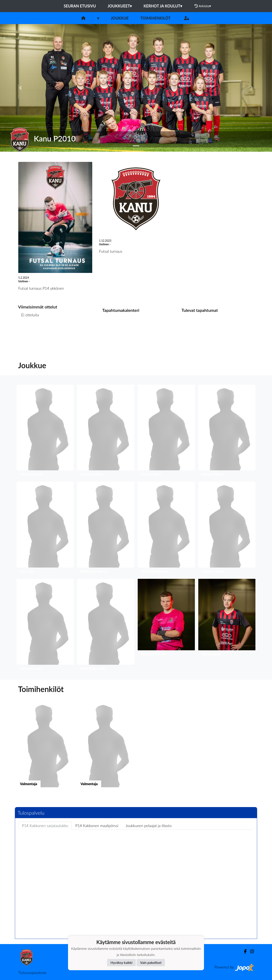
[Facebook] (244, 951)
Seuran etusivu (80, 6)
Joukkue (120, 18)
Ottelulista (29, 331)
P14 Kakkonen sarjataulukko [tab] (45, 826)
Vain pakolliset (151, 962)
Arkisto (203, 6)
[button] (20, 88)
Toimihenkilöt (155, 18)
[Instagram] (250, 951)
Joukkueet (120, 6)
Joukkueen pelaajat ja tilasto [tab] (149, 826)
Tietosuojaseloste (32, 973)
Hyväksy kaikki (121, 962)
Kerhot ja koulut (163, 6)
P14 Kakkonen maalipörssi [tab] (97, 826)
